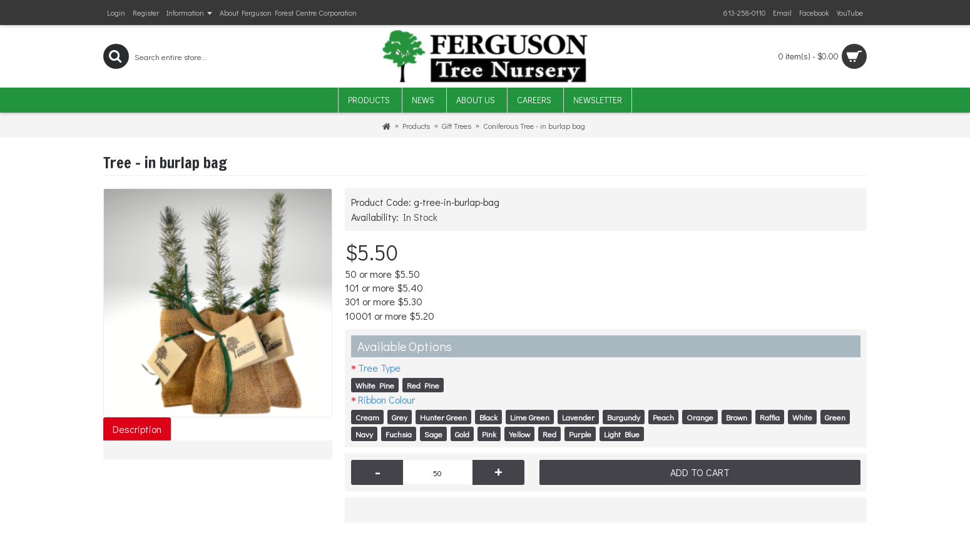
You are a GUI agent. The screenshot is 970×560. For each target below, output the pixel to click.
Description (137, 429)
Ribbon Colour (386, 400)
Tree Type (379, 368)
